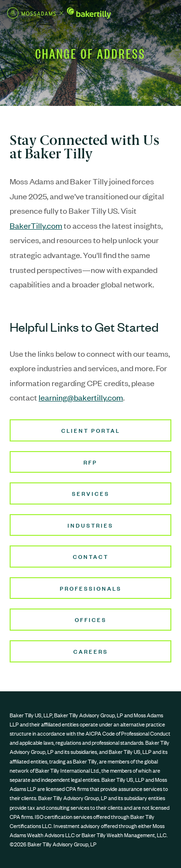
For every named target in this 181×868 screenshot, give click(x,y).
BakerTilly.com (36, 225)
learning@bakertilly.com (81, 397)
